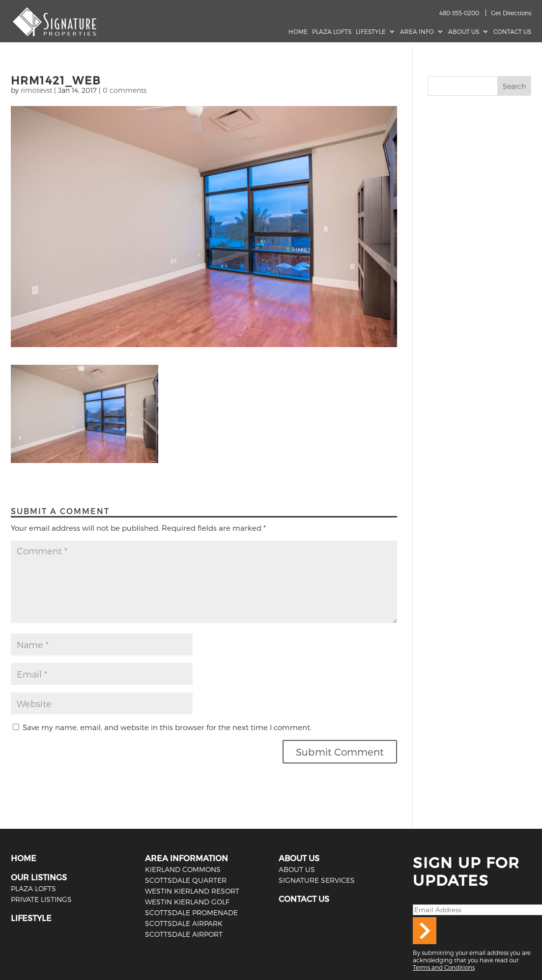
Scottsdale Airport (184, 934)
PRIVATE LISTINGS (41, 899)
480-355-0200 (459, 13)
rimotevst (36, 90)
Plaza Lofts (332, 31)
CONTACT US (304, 899)
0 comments (125, 90)
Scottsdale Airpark (184, 923)
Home (298, 31)
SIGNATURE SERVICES (317, 880)
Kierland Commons (183, 869)
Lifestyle (371, 31)
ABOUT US (299, 858)
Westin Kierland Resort (192, 891)
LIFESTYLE (31, 918)
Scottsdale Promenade (191, 912)
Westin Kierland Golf (187, 902)
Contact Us (512, 31)
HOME (24, 858)
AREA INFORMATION (186, 858)
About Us (464, 31)
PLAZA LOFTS (33, 888)
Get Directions (511, 13)
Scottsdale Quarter (186, 880)
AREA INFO (417, 31)
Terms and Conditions (444, 967)
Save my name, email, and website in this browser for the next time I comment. (167, 727)
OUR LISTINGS (39, 877)
